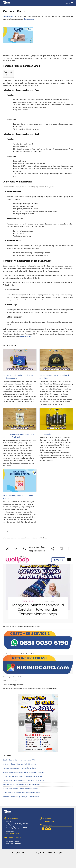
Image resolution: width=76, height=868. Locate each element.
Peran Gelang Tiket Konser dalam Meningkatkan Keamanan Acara (23, 776)
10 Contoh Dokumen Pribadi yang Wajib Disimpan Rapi (20, 764)
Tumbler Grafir (45, 434)
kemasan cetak (30, 19)
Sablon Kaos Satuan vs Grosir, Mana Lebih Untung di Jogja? (21, 793)
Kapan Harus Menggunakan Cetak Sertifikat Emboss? (19, 768)
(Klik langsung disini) (13, 834)
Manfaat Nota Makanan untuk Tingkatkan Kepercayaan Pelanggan (24, 772)
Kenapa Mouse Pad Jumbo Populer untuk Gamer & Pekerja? (21, 784)
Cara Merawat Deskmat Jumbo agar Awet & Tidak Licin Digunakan (23, 780)
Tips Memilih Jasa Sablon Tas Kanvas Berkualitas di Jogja (21, 788)
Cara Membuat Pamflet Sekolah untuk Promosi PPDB (19, 760)
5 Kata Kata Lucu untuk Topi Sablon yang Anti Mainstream (21, 797)
